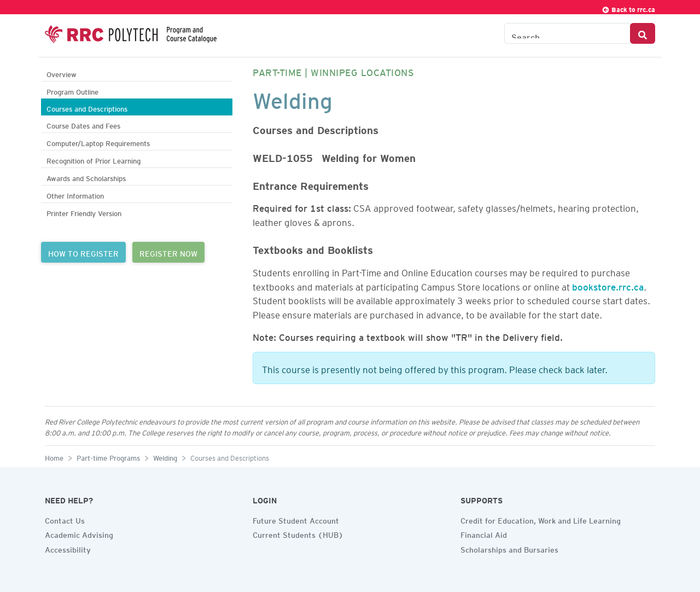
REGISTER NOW (168, 252)
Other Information (75, 195)
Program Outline (72, 91)
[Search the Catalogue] (567, 33)
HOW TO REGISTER (83, 252)
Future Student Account (296, 519)
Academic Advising (79, 533)
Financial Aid (484, 533)
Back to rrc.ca (628, 8)
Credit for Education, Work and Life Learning (541, 519)
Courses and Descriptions (87, 108)
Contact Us (65, 519)
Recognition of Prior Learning (94, 159)
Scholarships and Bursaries (509, 548)
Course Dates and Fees (83, 124)
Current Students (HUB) (298, 533)
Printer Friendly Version (84, 212)
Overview (62, 73)
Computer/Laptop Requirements (98, 142)
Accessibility (68, 548)
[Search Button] (643, 33)
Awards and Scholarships (86, 177)
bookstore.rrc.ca (608, 285)
